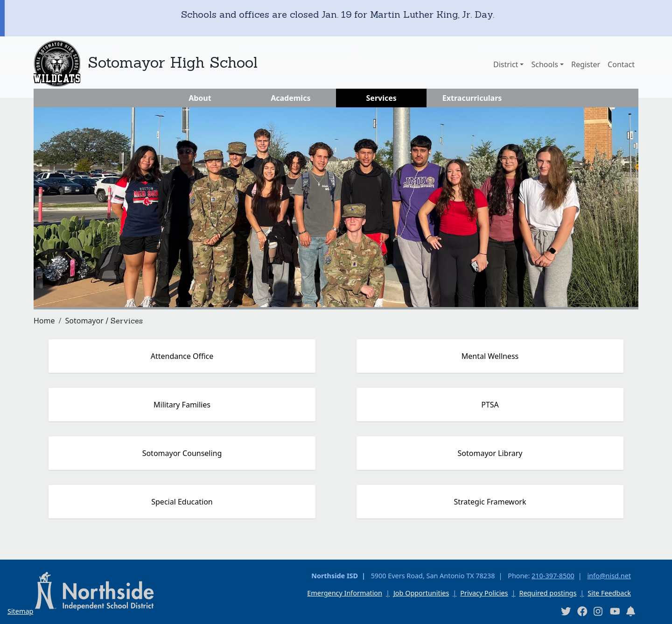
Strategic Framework (490, 502)
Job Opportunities (421, 593)
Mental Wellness (490, 356)
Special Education (182, 502)
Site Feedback (609, 593)
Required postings (548, 593)
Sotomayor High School (173, 62)
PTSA (490, 405)
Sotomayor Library (490, 453)
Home (44, 321)
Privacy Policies (484, 593)
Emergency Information (345, 593)
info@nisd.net (609, 576)
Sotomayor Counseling (182, 453)
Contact (621, 64)
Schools (545, 64)
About (200, 98)
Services (381, 98)
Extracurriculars (472, 98)
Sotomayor (84, 321)
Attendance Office (182, 356)
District (506, 64)
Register (586, 64)
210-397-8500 (553, 576)
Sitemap (20, 611)
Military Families (182, 405)
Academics (290, 98)
